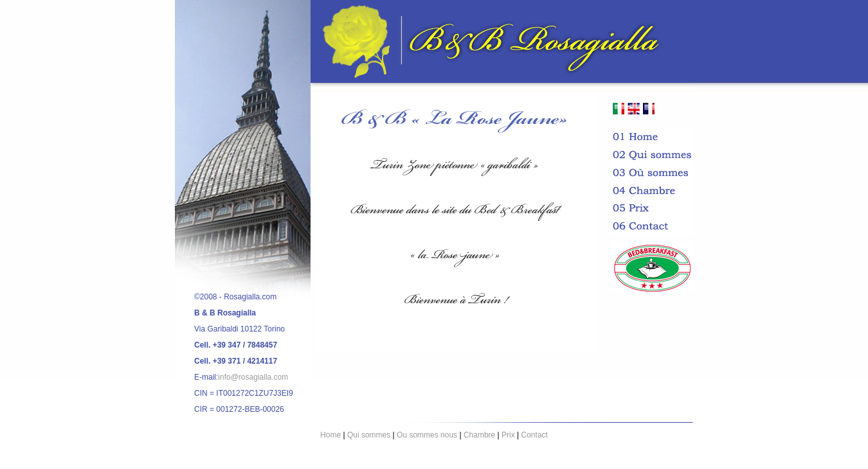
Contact (535, 435)
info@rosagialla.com (253, 377)
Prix (508, 435)
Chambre (479, 435)
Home (330, 435)
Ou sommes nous (427, 435)
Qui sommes (369, 435)
